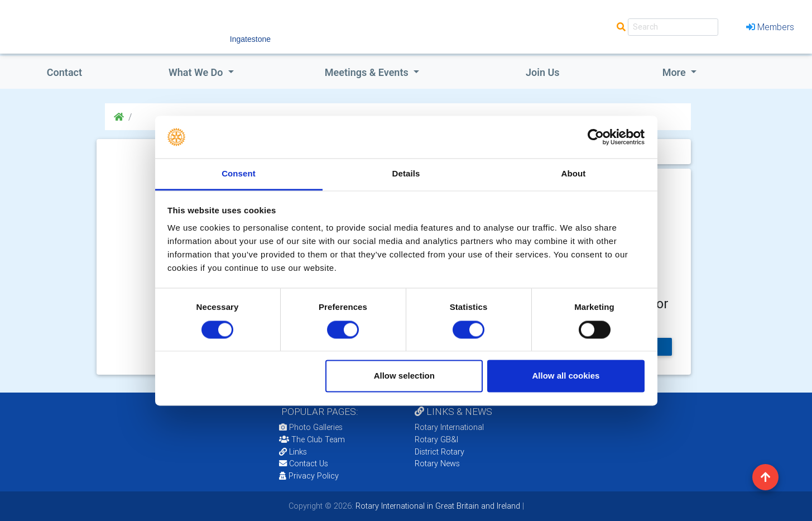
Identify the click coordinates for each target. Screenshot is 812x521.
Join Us (543, 72)
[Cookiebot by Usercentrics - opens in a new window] (596, 137)
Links (293, 452)
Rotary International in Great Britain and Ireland (437, 506)
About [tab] (574, 174)
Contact (64, 72)
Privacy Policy (309, 476)
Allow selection (404, 376)
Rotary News (437, 463)
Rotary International (449, 427)
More (675, 72)
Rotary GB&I (436, 439)
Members (770, 27)
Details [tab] (406, 174)
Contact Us (304, 463)
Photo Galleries (311, 427)
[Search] (673, 27)
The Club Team (312, 439)
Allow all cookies (566, 376)
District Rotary (439, 452)
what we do (197, 72)
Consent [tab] (239, 174)
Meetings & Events (368, 72)
